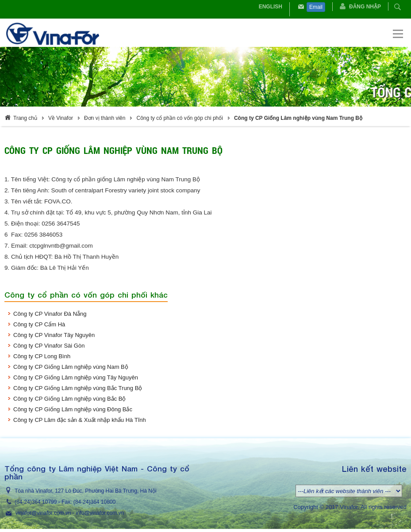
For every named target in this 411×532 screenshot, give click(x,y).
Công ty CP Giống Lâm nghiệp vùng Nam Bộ (71, 367)
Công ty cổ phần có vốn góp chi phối (179, 118)
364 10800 (103, 502)
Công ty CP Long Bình (42, 356)
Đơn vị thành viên (105, 118)
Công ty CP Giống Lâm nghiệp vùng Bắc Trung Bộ (78, 388)
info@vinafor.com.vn (100, 513)
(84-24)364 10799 (36, 502)
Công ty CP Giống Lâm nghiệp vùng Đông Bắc (73, 409)
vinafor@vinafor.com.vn (43, 513)
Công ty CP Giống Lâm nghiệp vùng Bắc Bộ (70, 399)
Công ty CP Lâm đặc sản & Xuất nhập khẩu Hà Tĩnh (80, 420)
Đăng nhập (365, 7)
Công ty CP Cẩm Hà (39, 324)
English (271, 7)
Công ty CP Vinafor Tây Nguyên (54, 335)
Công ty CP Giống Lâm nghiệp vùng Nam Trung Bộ (298, 118)
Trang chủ (25, 118)
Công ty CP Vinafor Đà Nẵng (50, 314)
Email (316, 7)
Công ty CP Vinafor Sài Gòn (49, 346)
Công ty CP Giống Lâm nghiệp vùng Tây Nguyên (76, 377)
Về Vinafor (61, 118)
